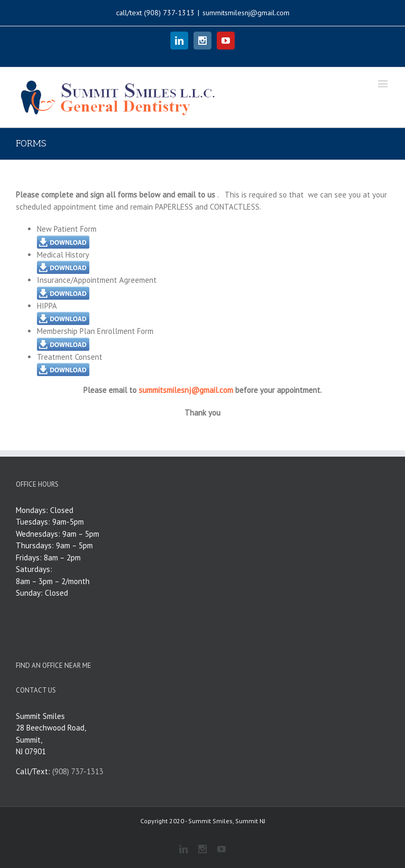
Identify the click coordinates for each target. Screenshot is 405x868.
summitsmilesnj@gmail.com (246, 13)
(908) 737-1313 (169, 13)
